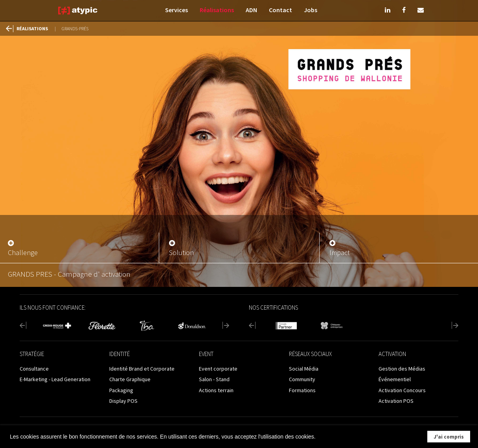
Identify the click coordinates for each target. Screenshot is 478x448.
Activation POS (396, 401)
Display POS (123, 401)
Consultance (34, 369)
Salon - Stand (214, 379)
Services (176, 10)
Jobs (311, 10)
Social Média (304, 369)
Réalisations (217, 10)
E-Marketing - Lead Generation (55, 379)
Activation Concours (402, 390)
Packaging (121, 390)
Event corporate (218, 369)
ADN (251, 10)
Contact (280, 10)
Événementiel (395, 379)
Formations (302, 390)
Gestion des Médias (402, 369)
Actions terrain (216, 390)
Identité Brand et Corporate (142, 369)
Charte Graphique (130, 379)
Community (302, 379)
